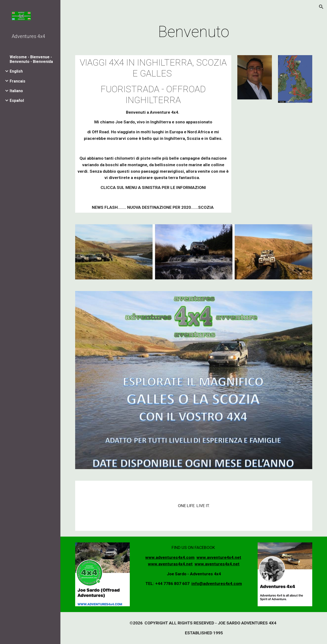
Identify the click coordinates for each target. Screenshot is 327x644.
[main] (194, 32)
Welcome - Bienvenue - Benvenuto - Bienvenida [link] (31, 59)
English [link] (16, 71)
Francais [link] (18, 81)
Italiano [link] (16, 91)
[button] (321, 7)
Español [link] (17, 101)
